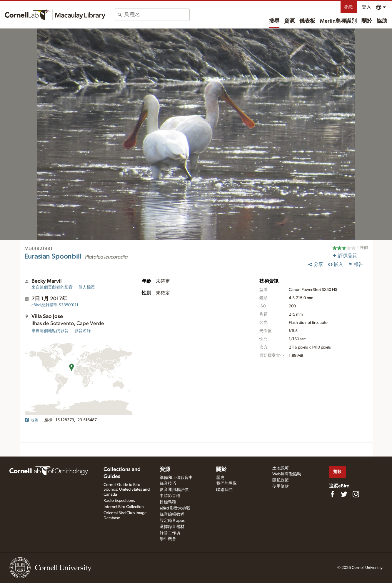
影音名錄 (83, 331)
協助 (382, 21)
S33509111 (55, 305)
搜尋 (274, 21)
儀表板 (307, 21)
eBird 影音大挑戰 (175, 508)
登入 (366, 7)
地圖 (31, 420)
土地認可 (281, 468)
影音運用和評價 (174, 490)
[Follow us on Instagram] (356, 494)
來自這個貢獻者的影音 (52, 287)
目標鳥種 (168, 502)
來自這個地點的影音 (50, 331)
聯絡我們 (224, 490)
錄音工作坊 (170, 533)
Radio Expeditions (119, 501)
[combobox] (157, 15)
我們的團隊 (226, 484)
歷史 (220, 478)
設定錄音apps (172, 521)
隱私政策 (281, 480)
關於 (367, 21)
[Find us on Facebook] (332, 494)
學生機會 (168, 539)
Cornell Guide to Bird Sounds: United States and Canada (127, 490)
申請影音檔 (170, 496)
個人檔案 (87, 287)
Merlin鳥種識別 (338, 21)
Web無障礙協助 (287, 474)
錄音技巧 (168, 484)
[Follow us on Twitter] (344, 494)
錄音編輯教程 (172, 514)
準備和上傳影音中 (176, 478)
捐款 (349, 7)
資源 (289, 21)
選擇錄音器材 (172, 527)
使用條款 (281, 487)
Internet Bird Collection (124, 507)
